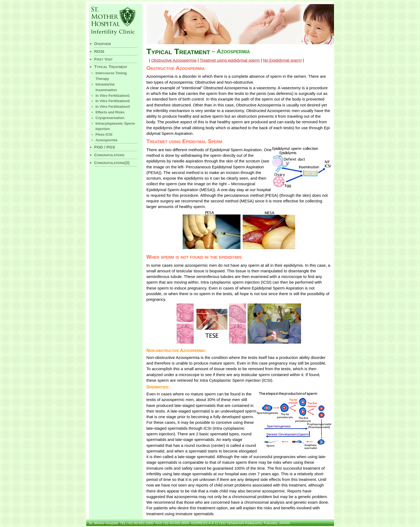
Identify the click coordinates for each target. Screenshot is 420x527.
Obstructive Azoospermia (174, 60)
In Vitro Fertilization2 (113, 101)
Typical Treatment (111, 67)
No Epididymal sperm (282, 60)
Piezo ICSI (104, 134)
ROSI (99, 51)
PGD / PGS (105, 147)
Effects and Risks (110, 112)
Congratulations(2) (112, 163)
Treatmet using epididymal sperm (230, 60)
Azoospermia (107, 140)
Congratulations (109, 155)
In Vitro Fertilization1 (113, 96)
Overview (103, 44)
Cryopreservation (110, 118)
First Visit (104, 59)
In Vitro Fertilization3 (113, 107)
